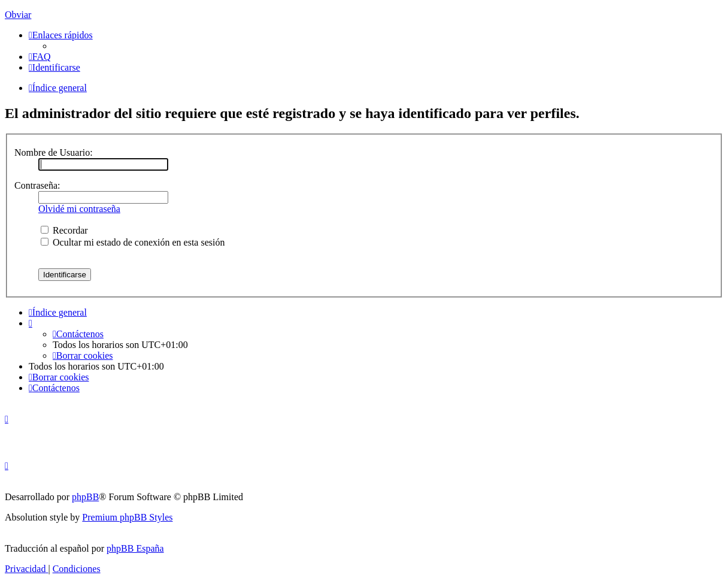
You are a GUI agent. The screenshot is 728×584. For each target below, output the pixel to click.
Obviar (18, 15)
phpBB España (135, 548)
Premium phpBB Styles (127, 517)
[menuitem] (40, 57)
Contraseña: (37, 185)
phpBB (85, 497)
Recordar (64, 230)
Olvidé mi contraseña (79, 209)
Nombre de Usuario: (54, 152)
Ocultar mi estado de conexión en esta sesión (133, 242)
